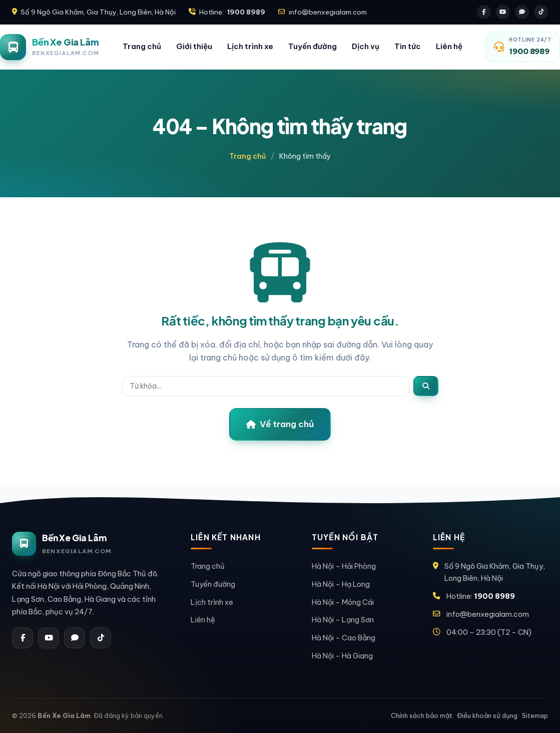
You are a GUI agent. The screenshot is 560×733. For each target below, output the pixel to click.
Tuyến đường (313, 46)
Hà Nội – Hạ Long (341, 584)
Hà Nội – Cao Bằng (344, 638)
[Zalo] (522, 12)
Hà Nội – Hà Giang (342, 656)
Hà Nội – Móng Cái (343, 602)
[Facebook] (484, 12)
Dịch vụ (366, 46)
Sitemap (535, 715)
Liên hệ (449, 46)
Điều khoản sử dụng (487, 715)
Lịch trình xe (250, 46)
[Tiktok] (541, 12)
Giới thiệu (194, 46)
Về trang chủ (280, 424)
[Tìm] (426, 386)
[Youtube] (503, 12)
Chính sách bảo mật (422, 715)
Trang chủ (142, 46)
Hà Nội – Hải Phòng (344, 566)
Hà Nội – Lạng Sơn (343, 620)
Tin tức (408, 46)
